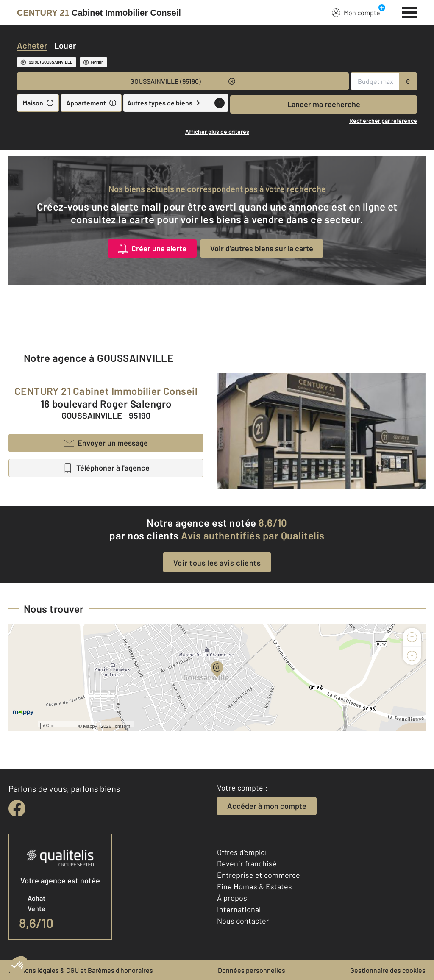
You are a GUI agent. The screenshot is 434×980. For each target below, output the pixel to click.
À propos (232, 898)
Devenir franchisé (247, 863)
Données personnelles (252, 970)
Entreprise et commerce (259, 875)
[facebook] (17, 808)
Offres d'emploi (242, 852)
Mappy (90, 726)
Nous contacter (243, 921)
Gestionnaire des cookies (388, 970)
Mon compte (356, 12)
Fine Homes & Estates (255, 886)
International (239, 909)
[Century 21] (99, 13)
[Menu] (410, 11)
